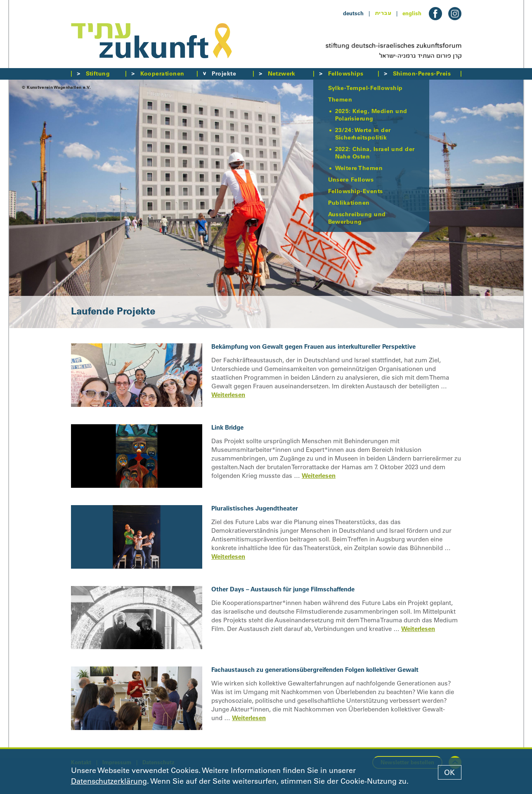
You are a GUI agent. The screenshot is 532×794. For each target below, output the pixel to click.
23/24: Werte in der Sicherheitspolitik (363, 134)
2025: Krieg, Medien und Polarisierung (371, 115)
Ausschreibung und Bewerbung (357, 218)
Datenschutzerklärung (109, 781)
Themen (340, 99)
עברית (383, 13)
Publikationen (349, 203)
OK (449, 773)
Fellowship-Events (356, 191)
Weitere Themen (359, 168)
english (412, 13)
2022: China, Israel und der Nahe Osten (375, 153)
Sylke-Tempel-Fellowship (365, 88)
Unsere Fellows (351, 180)
